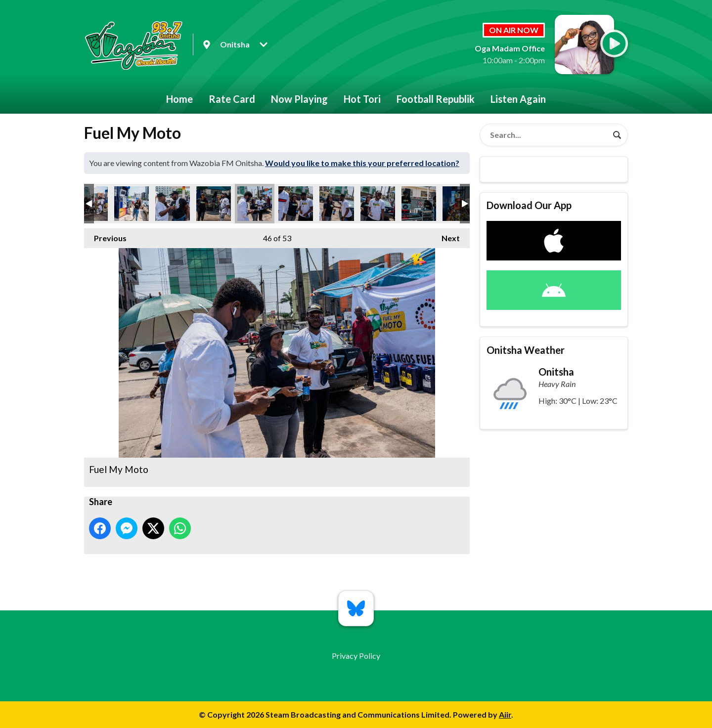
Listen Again (518, 99)
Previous (105, 236)
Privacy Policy (356, 656)
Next (446, 236)
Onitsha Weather (526, 350)
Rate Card (232, 99)
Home (179, 99)
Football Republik (436, 99)
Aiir (505, 714)
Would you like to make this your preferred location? (362, 163)
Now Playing (299, 99)
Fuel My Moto (132, 204)
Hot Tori (362, 99)
